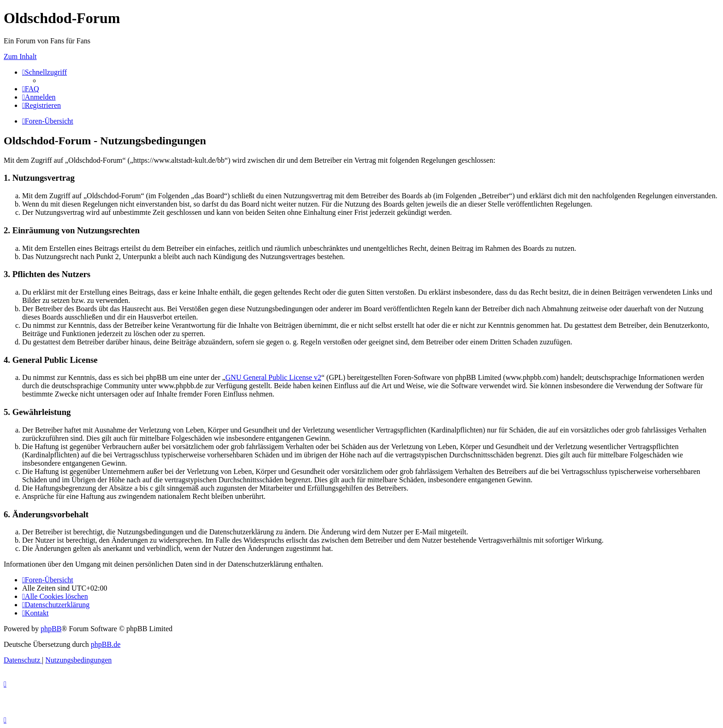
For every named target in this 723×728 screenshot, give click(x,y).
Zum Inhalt (20, 56)
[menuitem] (31, 89)
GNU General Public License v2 (273, 377)
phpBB (51, 629)
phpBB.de (106, 644)
